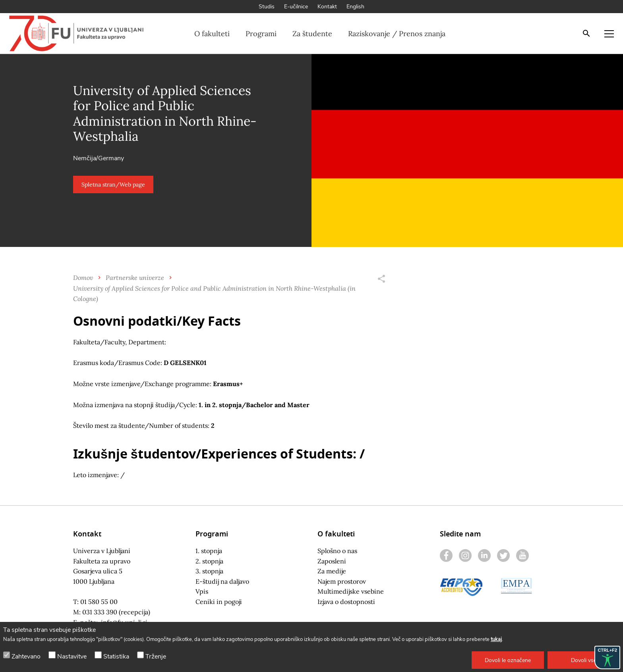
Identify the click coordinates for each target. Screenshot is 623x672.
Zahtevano (26, 656)
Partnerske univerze (135, 277)
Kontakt (327, 7)
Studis (267, 7)
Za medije (332, 571)
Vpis (202, 591)
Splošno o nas (337, 551)
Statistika (116, 656)
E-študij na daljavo (222, 581)
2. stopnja (209, 561)
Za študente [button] (312, 34)
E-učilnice (296, 7)
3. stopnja (209, 571)
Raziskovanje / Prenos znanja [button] (397, 34)
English (355, 7)
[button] (508, 660)
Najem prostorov (342, 581)
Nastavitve (72, 656)
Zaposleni (332, 561)
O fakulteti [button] (212, 34)
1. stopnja (209, 551)
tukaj (496, 639)
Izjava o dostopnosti (346, 602)
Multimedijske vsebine (351, 591)
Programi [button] (261, 34)
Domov (83, 277)
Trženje (156, 656)
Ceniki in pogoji (219, 602)
